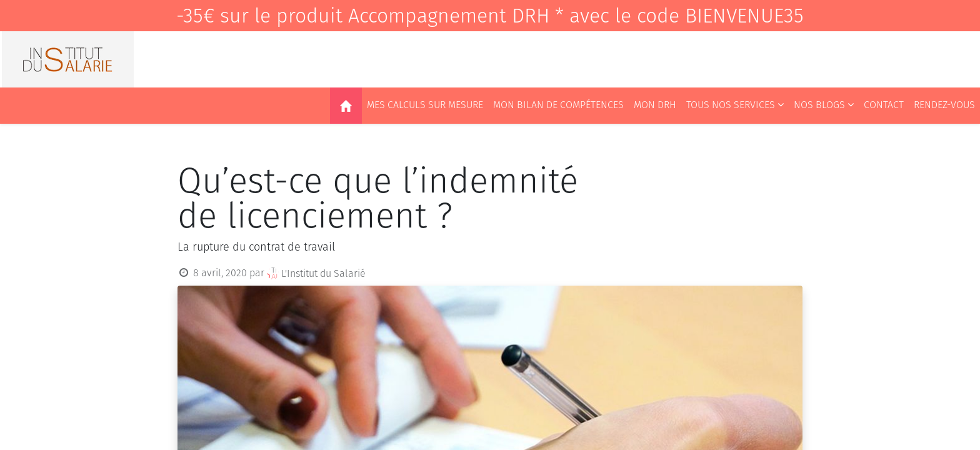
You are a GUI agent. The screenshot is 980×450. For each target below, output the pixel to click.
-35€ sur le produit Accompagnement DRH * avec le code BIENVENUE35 (490, 16)
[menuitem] (346, 106)
